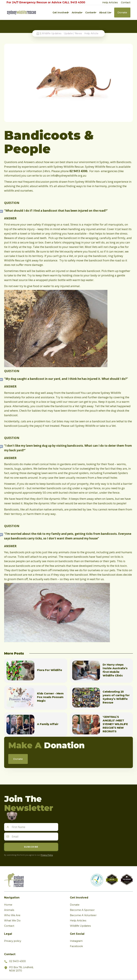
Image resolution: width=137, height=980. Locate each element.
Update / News (73, 33)
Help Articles (110, 2)
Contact (126, 2)
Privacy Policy (47, 855)
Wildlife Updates (51, 33)
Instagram (76, 941)
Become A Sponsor (82, 910)
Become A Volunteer (83, 915)
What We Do (12, 920)
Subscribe (31, 847)
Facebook (76, 946)
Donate (75, 905)
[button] (60, 13)
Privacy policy (13, 941)
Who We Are (12, 915)
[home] (21, 13)
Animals (9, 910)
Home (8, 905)
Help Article (91, 33)
